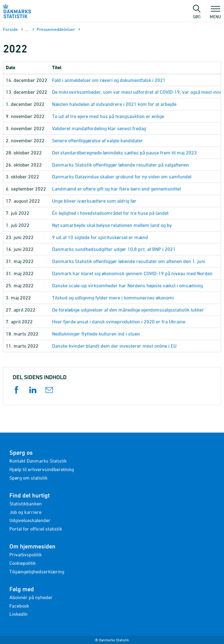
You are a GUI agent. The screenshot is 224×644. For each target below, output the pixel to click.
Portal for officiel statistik (36, 529)
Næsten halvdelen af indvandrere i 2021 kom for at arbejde (114, 104)
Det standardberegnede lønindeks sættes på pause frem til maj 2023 (124, 153)
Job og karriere (25, 512)
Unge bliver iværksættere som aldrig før (94, 201)
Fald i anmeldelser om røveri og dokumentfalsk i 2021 (109, 80)
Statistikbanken (26, 504)
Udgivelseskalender (30, 520)
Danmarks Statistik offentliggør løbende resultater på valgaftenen (120, 165)
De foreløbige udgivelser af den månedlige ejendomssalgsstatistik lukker (128, 310)
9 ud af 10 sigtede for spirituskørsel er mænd (100, 237)
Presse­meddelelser (56, 29)
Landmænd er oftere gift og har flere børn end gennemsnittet (117, 189)
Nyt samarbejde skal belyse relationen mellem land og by (112, 225)
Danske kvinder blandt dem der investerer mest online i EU (114, 346)
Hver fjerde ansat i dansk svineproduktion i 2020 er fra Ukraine (119, 322)
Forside (10, 29)
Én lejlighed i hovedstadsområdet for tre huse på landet (110, 213)
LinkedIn (18, 614)
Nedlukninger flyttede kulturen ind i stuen (96, 334)
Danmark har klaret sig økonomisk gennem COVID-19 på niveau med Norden (132, 273)
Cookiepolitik (23, 563)
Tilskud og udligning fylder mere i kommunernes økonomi (113, 298)
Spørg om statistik (28, 478)
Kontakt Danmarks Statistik (38, 461)
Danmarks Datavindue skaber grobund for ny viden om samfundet (122, 177)
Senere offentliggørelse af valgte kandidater (98, 140)
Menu (215, 14)
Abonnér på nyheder (31, 597)
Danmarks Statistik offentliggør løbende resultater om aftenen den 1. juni (129, 261)
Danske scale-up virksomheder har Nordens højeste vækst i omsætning (127, 285)
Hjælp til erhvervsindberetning (42, 469)
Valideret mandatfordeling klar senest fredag (99, 128)
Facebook (19, 606)
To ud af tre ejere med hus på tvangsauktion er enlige (108, 116)
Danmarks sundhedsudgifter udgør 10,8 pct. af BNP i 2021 (114, 249)
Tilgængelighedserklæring (37, 572)
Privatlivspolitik (26, 555)
